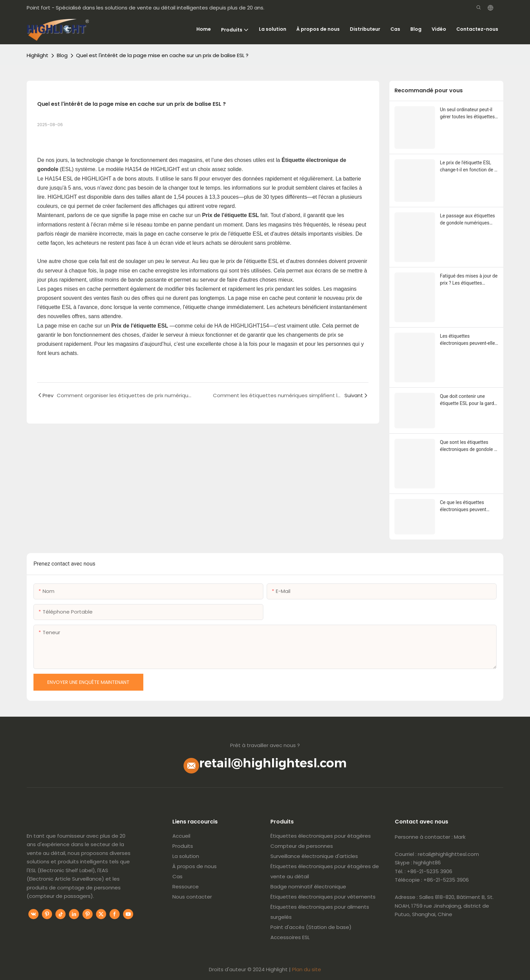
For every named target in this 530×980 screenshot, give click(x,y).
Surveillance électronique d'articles (314, 856)
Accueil (181, 836)
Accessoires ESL (290, 937)
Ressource (186, 887)
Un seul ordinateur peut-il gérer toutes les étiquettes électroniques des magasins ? (467, 114)
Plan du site (307, 969)
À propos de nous (195, 866)
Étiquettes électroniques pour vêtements (323, 897)
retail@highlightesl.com (273, 763)
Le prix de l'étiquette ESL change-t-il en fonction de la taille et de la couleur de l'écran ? (469, 167)
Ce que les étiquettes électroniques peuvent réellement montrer (463, 506)
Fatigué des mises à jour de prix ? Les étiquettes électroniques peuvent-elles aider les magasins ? (469, 280)
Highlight (38, 55)
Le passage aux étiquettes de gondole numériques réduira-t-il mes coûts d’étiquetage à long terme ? (468, 220)
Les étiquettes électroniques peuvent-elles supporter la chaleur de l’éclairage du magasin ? (469, 340)
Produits (183, 846)
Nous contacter (192, 897)
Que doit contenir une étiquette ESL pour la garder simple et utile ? (469, 400)
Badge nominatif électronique (308, 887)
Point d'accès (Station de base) (311, 927)
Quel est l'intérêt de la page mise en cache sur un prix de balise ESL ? (162, 55)
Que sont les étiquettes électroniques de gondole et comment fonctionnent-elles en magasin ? (469, 446)
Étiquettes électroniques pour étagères (321, 836)
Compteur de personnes (302, 846)
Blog (62, 55)
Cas (177, 876)
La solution (186, 856)
